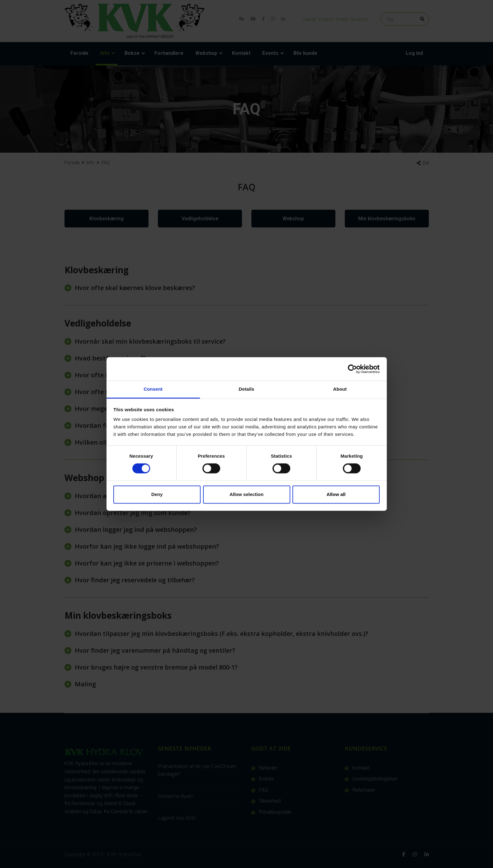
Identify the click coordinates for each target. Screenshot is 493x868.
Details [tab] (247, 389)
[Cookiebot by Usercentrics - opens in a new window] (352, 369)
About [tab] (340, 389)
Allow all (336, 494)
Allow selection (247, 494)
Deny (157, 494)
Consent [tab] (153, 389)
